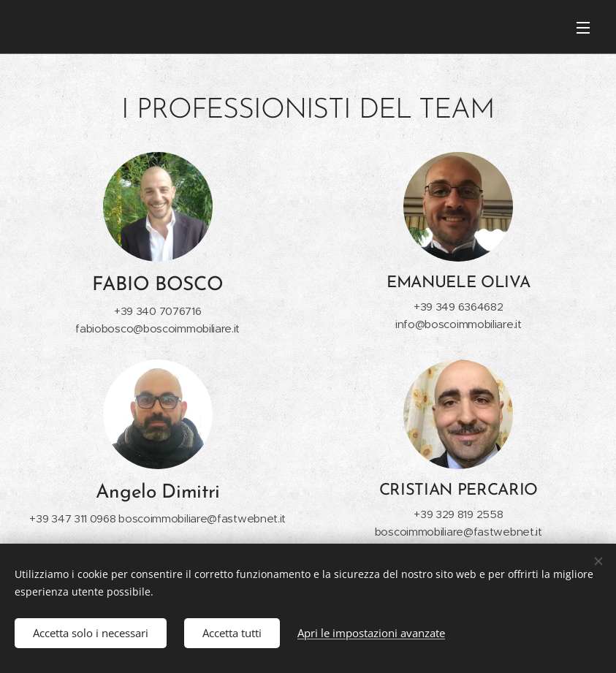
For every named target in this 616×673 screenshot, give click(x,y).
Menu (583, 28)
